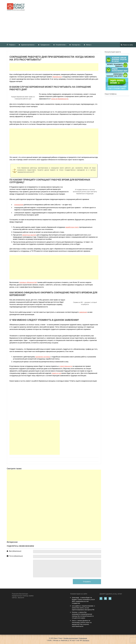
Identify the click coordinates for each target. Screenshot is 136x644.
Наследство (76, 45)
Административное (28, 45)
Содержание (83, 638)
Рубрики (12, 45)
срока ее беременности (60, 99)
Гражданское (45, 45)
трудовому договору (43, 357)
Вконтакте (105, 598)
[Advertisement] (68, 26)
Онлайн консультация (71, 638)
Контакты (86, 640)
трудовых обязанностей (28, 282)
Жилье (89, 45)
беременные (57, 77)
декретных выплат (29, 235)
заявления (83, 312)
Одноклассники (110, 598)
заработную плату (72, 227)
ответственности (66, 366)
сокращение (19, 204)
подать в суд (56, 373)
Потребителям (61, 45)
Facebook (101, 598)
